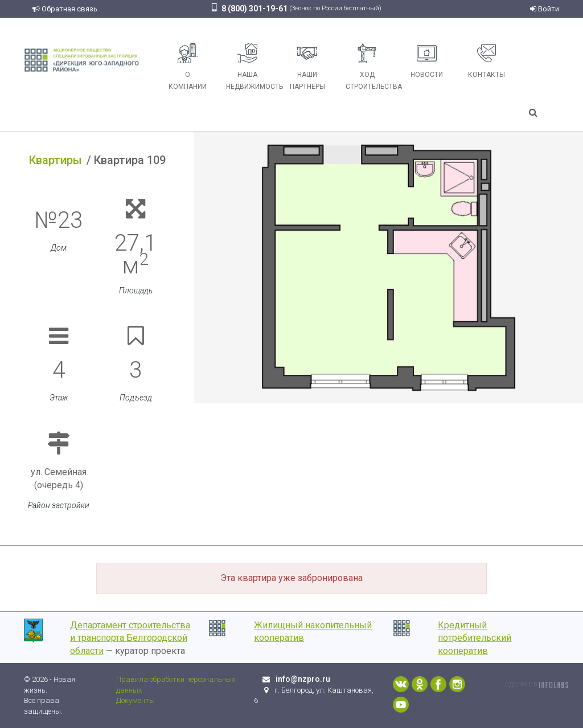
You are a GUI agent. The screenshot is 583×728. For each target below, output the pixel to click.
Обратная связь (65, 9)
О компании (188, 67)
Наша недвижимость (252, 67)
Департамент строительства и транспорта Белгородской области (130, 638)
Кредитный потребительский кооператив (475, 638)
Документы (136, 700)
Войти (545, 9)
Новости (427, 61)
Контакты (486, 61)
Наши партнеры (307, 67)
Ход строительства (371, 67)
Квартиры (56, 160)
